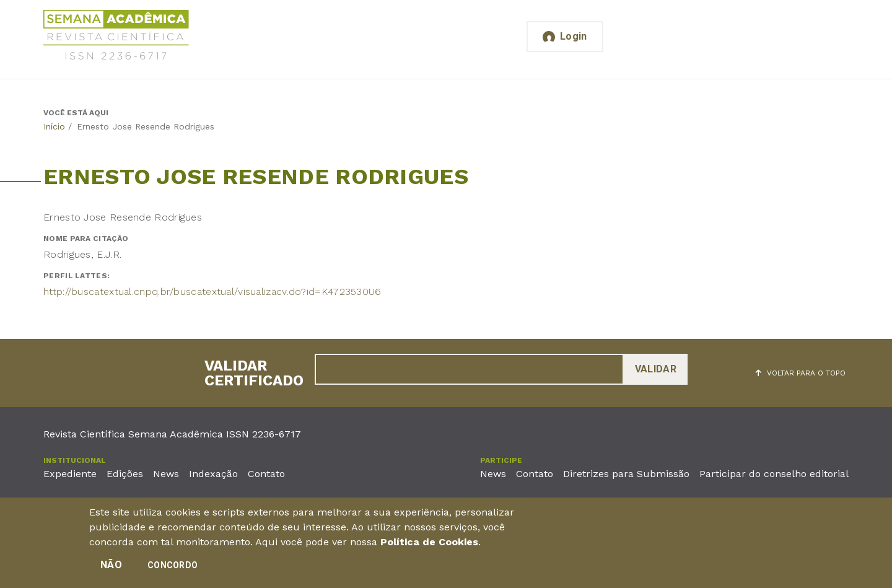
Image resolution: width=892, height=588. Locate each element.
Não (111, 566)
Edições (125, 474)
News (166, 474)
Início (54, 126)
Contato (266, 474)
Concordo (173, 566)
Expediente (70, 474)
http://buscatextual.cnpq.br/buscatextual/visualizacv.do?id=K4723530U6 (212, 292)
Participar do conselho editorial (774, 474)
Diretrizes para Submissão (626, 474)
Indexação (213, 474)
